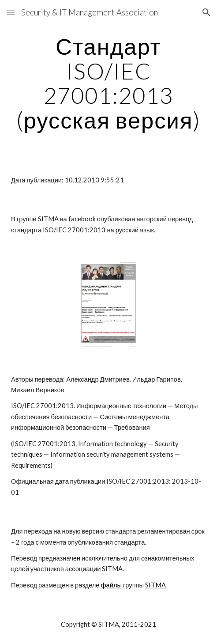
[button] (11, 12)
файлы (111, 585)
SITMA (155, 585)
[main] (108, 83)
